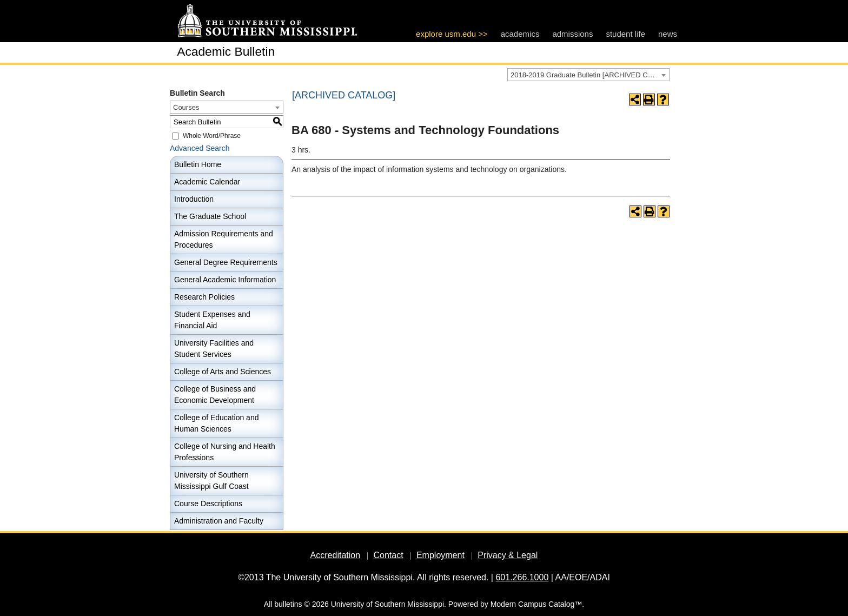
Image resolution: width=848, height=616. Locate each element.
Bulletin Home (198, 164)
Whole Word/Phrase (212, 136)
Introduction (194, 199)
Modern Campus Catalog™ (536, 604)
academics (520, 34)
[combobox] (588, 75)
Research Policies (204, 297)
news (668, 34)
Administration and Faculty (219, 521)
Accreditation (336, 555)
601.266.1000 (522, 577)
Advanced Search (200, 148)
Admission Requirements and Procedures (224, 239)
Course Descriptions (208, 504)
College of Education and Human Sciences (216, 423)
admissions (572, 34)
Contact (388, 555)
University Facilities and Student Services (214, 349)
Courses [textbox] (186, 107)
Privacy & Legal (508, 555)
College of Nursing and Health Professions (225, 452)
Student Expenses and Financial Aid (212, 320)
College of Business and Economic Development (215, 395)
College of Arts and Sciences (223, 372)
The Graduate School (210, 216)
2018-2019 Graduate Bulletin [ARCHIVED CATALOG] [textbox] (590, 75)
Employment (440, 555)
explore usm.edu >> (452, 34)
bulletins (288, 604)
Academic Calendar (207, 182)
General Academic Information (225, 280)
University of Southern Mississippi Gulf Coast (211, 481)
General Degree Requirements (226, 262)
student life (625, 34)
